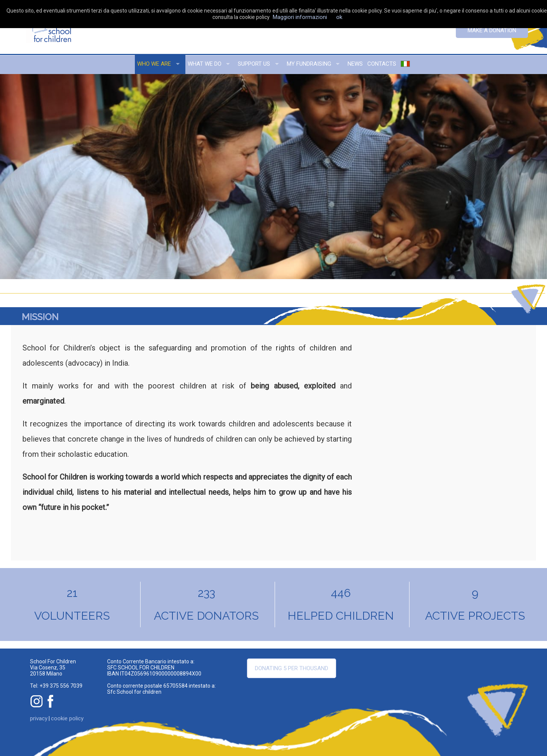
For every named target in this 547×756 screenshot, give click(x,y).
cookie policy (67, 718)
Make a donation (492, 30)
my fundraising (309, 64)
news (355, 64)
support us (254, 64)
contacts (382, 64)
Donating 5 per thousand (292, 668)
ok (339, 17)
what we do (205, 64)
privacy (39, 718)
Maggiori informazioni (300, 17)
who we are (154, 64)
